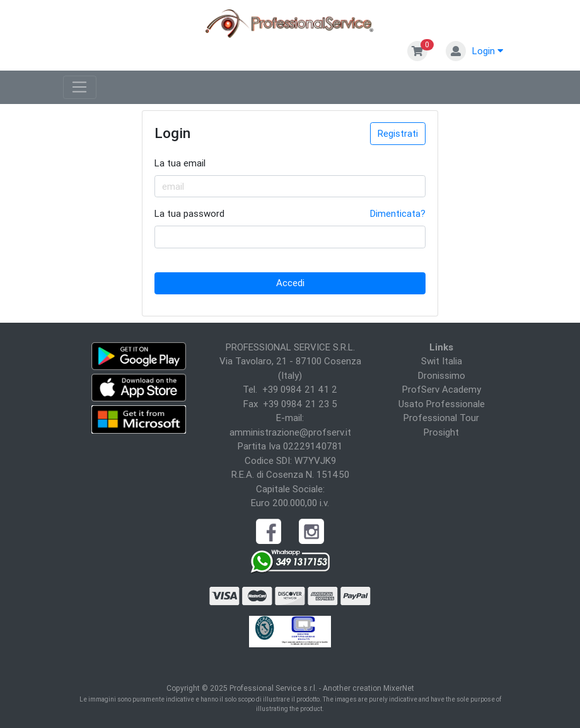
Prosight (441, 432)
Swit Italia (442, 361)
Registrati (398, 133)
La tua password (189, 213)
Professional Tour (441, 418)
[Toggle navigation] (80, 88)
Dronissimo (442, 375)
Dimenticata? (398, 213)
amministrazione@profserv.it (290, 432)
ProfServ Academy (442, 389)
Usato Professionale (442, 404)
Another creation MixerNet (368, 688)
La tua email (180, 163)
